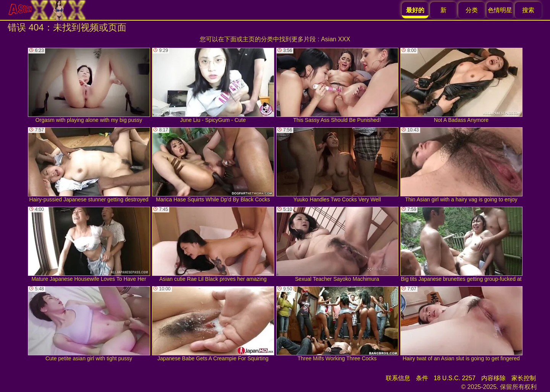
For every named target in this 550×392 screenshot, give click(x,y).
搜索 (528, 10)
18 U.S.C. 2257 (455, 378)
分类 (472, 10)
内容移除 (493, 378)
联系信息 (398, 378)
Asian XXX (335, 39)
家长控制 (524, 378)
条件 (422, 378)
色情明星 (500, 10)
